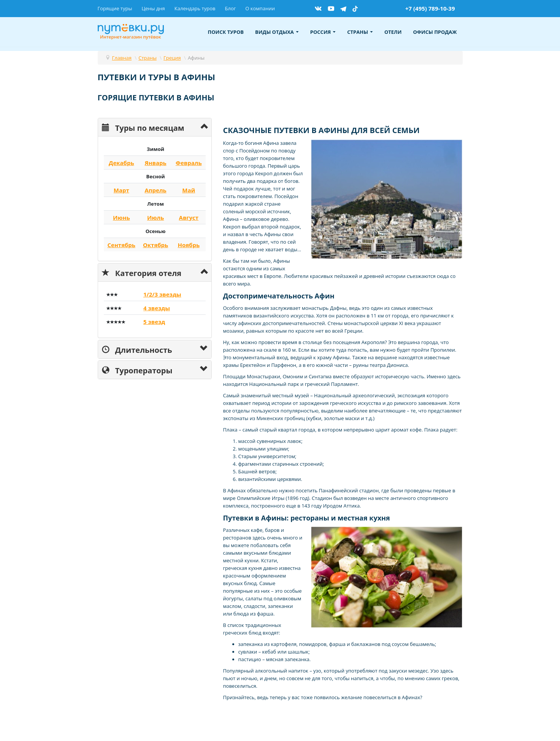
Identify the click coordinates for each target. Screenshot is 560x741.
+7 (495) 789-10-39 (430, 8)
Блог (230, 8)
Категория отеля (142, 272)
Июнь (121, 217)
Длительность (137, 349)
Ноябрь (189, 245)
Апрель (155, 190)
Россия (323, 32)
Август (189, 217)
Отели (393, 32)
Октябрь (155, 245)
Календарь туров (195, 8)
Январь (156, 163)
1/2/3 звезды (162, 294)
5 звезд (154, 322)
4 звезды (157, 308)
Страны (360, 32)
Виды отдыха (277, 32)
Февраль (189, 163)
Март (121, 190)
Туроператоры (137, 370)
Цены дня (153, 8)
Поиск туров (226, 32)
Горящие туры (115, 8)
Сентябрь (122, 245)
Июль (155, 217)
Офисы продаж (435, 32)
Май (189, 190)
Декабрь (121, 163)
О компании (260, 8)
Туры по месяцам (143, 127)
